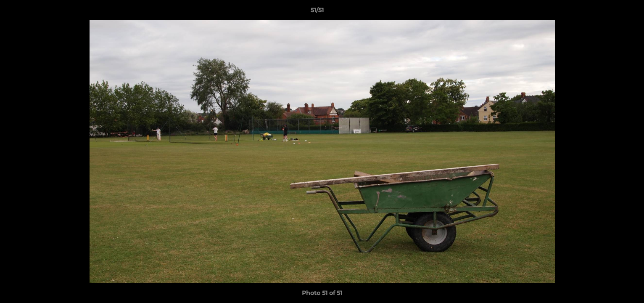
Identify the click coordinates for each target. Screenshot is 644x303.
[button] (609, 12)
